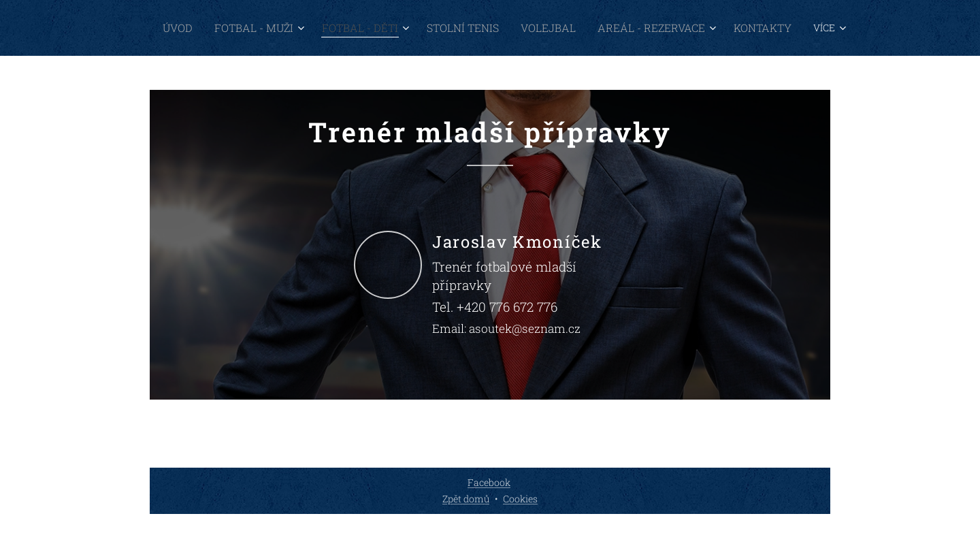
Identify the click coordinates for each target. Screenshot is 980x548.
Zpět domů (466, 499)
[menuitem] (239, 28)
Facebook (489, 482)
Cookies (520, 499)
